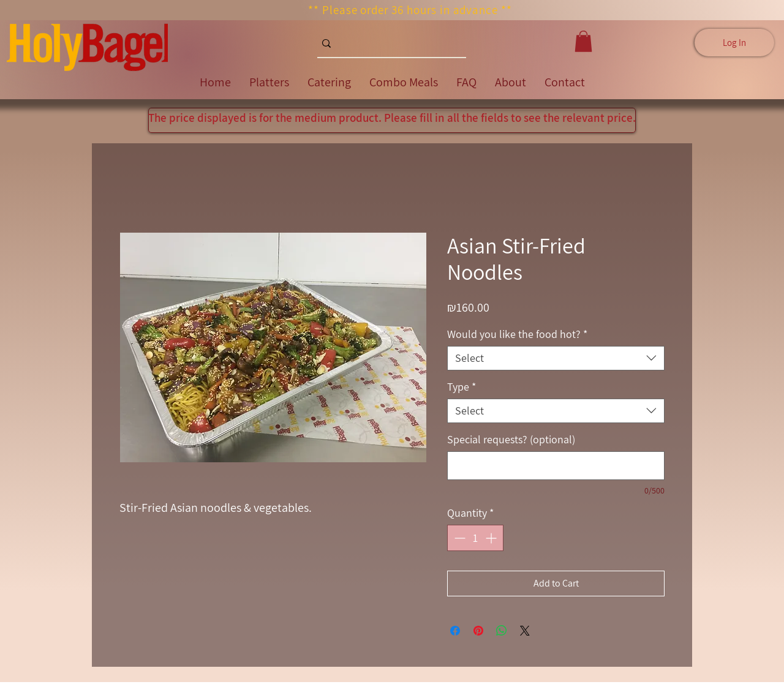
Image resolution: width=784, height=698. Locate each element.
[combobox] (556, 358)
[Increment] (492, 538)
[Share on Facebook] (455, 631)
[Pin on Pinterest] (478, 631)
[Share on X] (525, 631)
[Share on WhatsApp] (502, 631)
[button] (583, 41)
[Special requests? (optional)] (556, 466)
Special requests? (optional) (511, 440)
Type (462, 387)
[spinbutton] (475, 538)
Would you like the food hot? (517, 334)
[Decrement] (458, 538)
